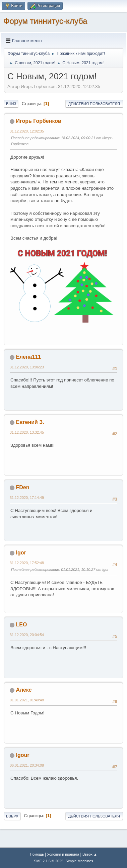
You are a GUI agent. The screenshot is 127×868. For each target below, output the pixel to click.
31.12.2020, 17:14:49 (27, 498)
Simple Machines (79, 861)
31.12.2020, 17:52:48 (27, 563)
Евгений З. (30, 422)
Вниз (11, 104)
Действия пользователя (94, 104)
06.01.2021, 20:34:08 (27, 765)
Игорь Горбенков (38, 121)
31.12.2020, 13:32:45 (27, 432)
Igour (22, 755)
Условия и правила (63, 854)
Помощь (37, 854)
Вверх (12, 816)
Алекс (24, 690)
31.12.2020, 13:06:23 (27, 367)
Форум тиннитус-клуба (45, 21)
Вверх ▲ (90, 854)
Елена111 (28, 357)
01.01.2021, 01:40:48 (27, 700)
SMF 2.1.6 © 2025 (49, 861)
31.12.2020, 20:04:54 (27, 635)
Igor (21, 553)
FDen (22, 487)
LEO (21, 625)
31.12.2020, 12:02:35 (27, 131)
